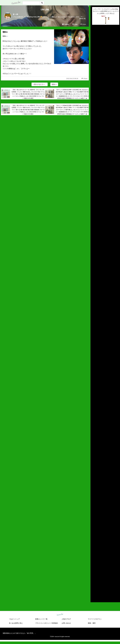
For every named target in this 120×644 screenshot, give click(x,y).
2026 (94, 562)
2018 (94, 582)
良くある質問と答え (16, 623)
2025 (94, 564)
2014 (94, 592)
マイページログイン (95, 619)
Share (83, 24)
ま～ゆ (15, 14)
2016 (94, 587)
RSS (95, 598)
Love (75, 24)
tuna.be (60, 615)
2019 (94, 579)
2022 (94, 572)
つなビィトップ (14, 619)
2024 (94, 567)
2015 (94, 589)
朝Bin (5, 32)
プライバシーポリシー (43, 623)
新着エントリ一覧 (41, 619)
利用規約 (55, 623)
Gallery (66, 24)
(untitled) (95, 34)
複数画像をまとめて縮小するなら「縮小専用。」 (19, 633)
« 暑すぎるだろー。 (40, 84)
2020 (94, 577)
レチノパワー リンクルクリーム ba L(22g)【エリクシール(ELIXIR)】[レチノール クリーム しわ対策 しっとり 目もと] (106, 11)
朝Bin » (54, 84)
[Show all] (82, 19)
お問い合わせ (66, 623)
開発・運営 (92, 623)
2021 (94, 574)
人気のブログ (66, 619)
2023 (94, 569)
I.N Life (45, 9)
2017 (94, 584)
